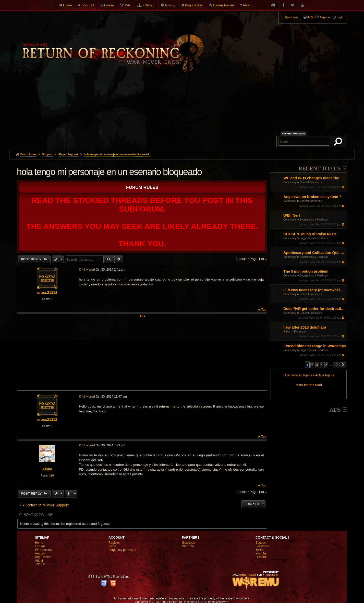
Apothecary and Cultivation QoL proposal (315, 253)
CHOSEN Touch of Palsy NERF (310, 234)
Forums (40, 546)
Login (112, 546)
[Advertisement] (182, 112)
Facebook (262, 546)
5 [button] (326, 365)
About (247, 5)
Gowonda (189, 543)
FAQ (310, 17)
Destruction (301, 332)
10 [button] (336, 365)
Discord (261, 557)
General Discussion (311, 182)
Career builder (224, 5)
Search (339, 143)
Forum (109, 5)
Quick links (292, 17)
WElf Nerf (292, 215)
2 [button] (312, 365)
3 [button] (317, 365)
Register (114, 543)
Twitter (260, 550)
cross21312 (47, 293)
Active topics (324, 375)
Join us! (40, 564)
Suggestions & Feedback (314, 220)
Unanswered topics (298, 375)
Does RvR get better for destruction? (315, 309)
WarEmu (188, 546)
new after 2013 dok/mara (305, 327)
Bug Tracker (194, 5)
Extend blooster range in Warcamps (315, 346)
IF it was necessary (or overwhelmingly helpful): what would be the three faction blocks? (315, 290)
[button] (343, 365)
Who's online (44, 550)
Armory (170, 5)
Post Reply (32, 259)
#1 (83, 270)
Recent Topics (319, 168)
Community (290, 182)
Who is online (38, 515)
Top (264, 310)
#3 (83, 445)
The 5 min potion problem (306, 271)
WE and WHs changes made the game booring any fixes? (315, 178)
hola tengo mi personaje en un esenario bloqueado (117, 154)
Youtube (261, 553)
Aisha (47, 469)
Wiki (128, 5)
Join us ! (88, 5)
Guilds (287, 332)
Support (261, 543)
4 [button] (322, 365)
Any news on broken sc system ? (312, 197)
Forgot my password (122, 550)
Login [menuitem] (340, 17)
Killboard (149, 5)
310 (51, 476)
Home (68, 5)
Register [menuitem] (325, 17)
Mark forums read (309, 385)
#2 (83, 397)
